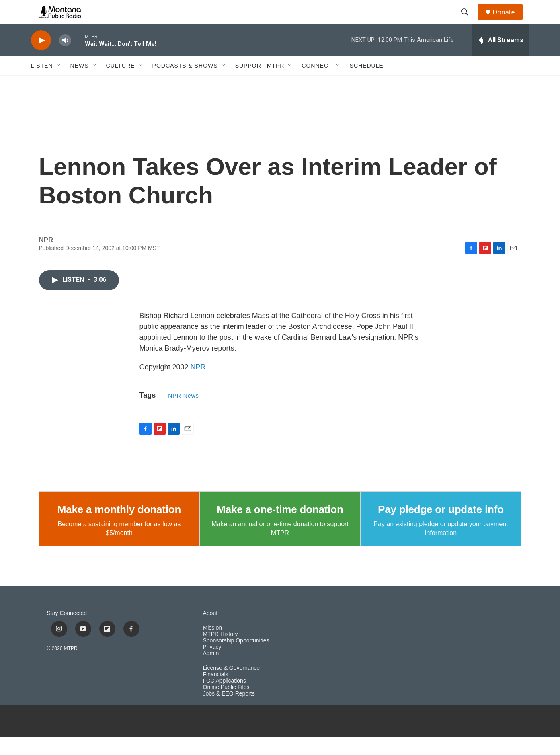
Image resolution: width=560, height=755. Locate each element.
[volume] (65, 58)
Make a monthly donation (119, 527)
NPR (198, 385)
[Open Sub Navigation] (59, 84)
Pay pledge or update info (441, 527)
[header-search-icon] (469, 21)
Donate (509, 21)
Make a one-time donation (280, 527)
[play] (41, 58)
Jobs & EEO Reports (229, 712)
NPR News (183, 414)
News (80, 84)
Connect (317, 84)
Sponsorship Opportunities (236, 659)
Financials (216, 692)
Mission (212, 646)
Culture (121, 84)
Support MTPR (260, 84)
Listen (42, 84)
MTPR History (221, 652)
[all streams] (501, 58)
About (210, 631)
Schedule (367, 84)
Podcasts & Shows (185, 84)
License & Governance (232, 686)
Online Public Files (226, 705)
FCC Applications (225, 699)
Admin (211, 672)
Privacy (212, 665)
